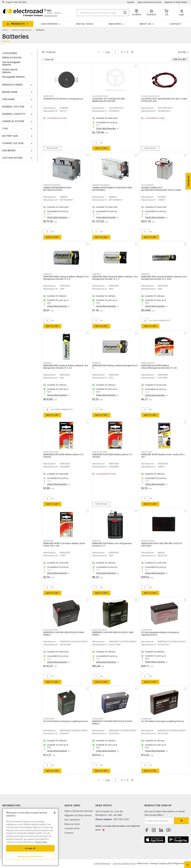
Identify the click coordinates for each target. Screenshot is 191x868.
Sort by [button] (182, 52)
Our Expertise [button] (49, 24)
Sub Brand (9, 150)
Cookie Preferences (102, 864)
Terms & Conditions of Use (124, 863)
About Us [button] (145, 24)
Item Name (8, 99)
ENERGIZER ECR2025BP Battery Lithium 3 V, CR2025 (113, 456)
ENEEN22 (97, 363)
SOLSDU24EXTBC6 (150, 96)
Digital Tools (85, 24)
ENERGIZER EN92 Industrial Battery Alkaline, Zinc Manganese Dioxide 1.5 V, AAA (164, 278)
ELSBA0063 (98, 719)
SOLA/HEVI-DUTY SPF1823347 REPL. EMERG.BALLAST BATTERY (109, 100)
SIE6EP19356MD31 (101, 185)
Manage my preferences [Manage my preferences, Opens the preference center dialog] (30, 856)
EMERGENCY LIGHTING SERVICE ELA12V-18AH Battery (113, 634)
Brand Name (10, 92)
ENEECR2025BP (100, 452)
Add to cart (101, 148)
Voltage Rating (12, 158)
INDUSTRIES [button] (115, 24)
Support (10, 2)
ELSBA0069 (147, 630)
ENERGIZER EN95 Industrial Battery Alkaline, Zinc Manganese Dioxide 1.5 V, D (66, 278)
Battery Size (10, 136)
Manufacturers (12, 85)
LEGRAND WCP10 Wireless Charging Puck (63, 99)
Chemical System (13, 121)
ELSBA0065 (49, 719)
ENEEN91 (47, 363)
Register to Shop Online (176, 2)
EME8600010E (148, 541)
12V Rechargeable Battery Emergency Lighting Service (160, 634)
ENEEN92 (146, 274)
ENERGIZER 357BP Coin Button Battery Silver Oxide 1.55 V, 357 (64, 545)
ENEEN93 (97, 274)
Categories (10, 53)
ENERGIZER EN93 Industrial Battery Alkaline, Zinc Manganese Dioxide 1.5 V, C (115, 278)
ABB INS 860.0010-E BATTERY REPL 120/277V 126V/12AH (162, 545)
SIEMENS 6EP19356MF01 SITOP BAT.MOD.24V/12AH (57, 189)
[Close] (55, 813)
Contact (175, 24)
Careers (69, 833)
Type (5, 129)
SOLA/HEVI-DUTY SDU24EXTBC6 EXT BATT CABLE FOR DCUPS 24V (164, 100)
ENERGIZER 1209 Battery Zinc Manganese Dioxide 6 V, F (112, 545)
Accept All (30, 848)
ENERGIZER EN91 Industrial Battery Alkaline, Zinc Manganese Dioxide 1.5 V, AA (66, 367)
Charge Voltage (13, 143)
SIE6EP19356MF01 (52, 185)
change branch (51, 16)
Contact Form (72, 828)
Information (11, 805)
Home (5, 30)
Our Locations (72, 820)
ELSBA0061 (147, 719)
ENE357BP (48, 541)
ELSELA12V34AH (51, 630)
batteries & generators (22, 30)
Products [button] (18, 24)
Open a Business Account (150, 2)
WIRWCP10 (49, 96)
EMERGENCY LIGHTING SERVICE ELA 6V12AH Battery (112, 722)
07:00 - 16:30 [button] (53, 13)
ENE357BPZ (147, 452)
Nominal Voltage (13, 107)
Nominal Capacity (14, 114)
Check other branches (106, 128)
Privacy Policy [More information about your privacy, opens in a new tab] (41, 842)
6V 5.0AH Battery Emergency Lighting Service (66, 721)
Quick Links (72, 805)
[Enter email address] (159, 821)
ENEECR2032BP (51, 452)
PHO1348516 (148, 185)
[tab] (17, 53)
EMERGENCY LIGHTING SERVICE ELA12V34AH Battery (64, 634)
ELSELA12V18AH (100, 630)
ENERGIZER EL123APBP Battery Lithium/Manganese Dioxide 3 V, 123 (159, 367)
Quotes (131, 2)
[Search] (103, 13)
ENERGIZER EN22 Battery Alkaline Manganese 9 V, (115, 367)
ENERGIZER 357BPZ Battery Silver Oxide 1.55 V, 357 (163, 456)
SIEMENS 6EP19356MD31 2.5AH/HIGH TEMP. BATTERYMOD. (112, 189)
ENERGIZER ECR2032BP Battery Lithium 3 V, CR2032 (64, 456)
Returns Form (72, 824)
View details (52, 148)
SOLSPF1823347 (100, 96)
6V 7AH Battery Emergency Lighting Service (163, 721)
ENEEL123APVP (148, 363)
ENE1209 (96, 541)
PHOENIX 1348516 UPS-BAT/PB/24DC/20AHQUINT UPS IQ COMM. (161, 189)
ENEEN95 (48, 274)
